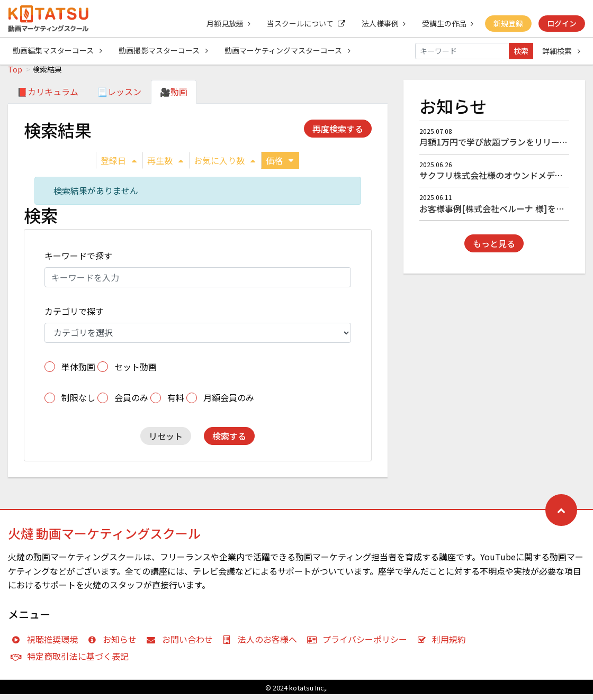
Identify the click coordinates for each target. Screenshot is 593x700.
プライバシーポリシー (359, 645)
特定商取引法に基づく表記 (72, 662)
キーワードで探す (78, 261)
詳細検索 (561, 51)
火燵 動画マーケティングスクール (104, 539)
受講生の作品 (447, 23)
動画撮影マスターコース (164, 51)
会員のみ (131, 403)
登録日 (119, 166)
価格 (280, 166)
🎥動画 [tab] (174, 97)
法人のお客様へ (262, 645)
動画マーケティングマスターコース (289, 51)
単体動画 (78, 372)
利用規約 (444, 645)
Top (15, 75)
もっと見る (494, 249)
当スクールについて (304, 23)
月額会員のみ (229, 403)
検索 (521, 51)
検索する (229, 442)
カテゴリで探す (74, 317)
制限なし (78, 403)
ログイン (562, 23)
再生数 (165, 166)
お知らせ (115, 645)
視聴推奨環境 (47, 645)
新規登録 (508, 23)
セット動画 (136, 372)
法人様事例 (382, 23)
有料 (176, 403)
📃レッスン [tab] (119, 97)
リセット (166, 442)
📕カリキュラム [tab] (48, 97)
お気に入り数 (224, 166)
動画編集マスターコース (57, 51)
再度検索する (338, 134)
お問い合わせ (182, 645)
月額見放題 (226, 23)
